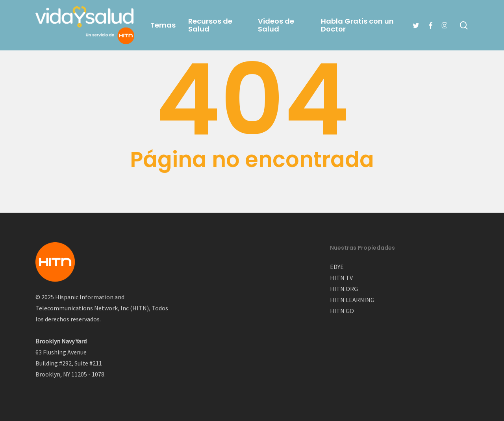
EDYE (337, 267)
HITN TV (341, 278)
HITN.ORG (344, 289)
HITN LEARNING (352, 300)
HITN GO (342, 311)
